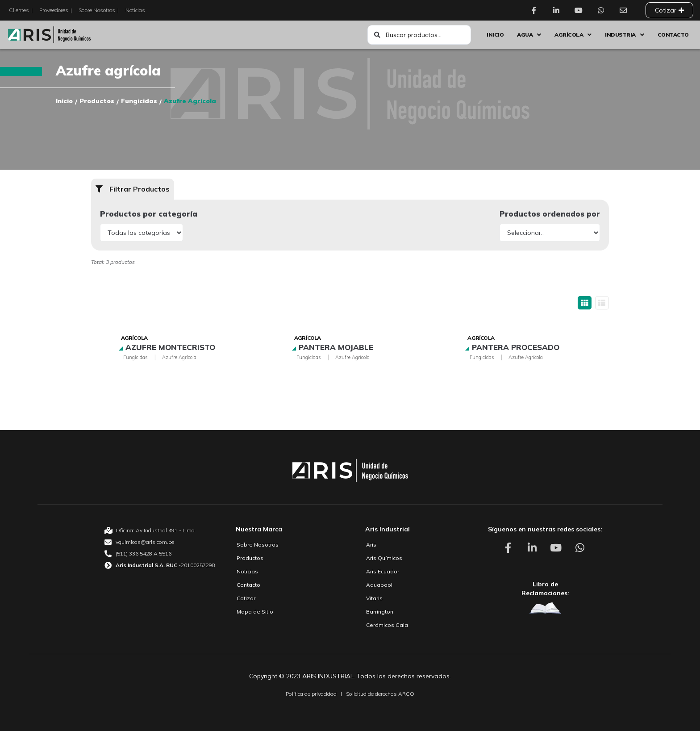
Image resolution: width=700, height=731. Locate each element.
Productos (97, 101)
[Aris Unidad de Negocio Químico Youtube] (581, 10)
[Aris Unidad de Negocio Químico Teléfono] (160, 554)
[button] (133, 189)
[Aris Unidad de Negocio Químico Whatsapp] (603, 10)
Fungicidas (139, 101)
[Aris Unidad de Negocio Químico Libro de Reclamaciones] (545, 608)
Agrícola (134, 338)
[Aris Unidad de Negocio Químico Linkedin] (558, 10)
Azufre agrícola (179, 357)
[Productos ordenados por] (550, 233)
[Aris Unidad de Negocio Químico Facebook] (536, 10)
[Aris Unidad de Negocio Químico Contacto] (625, 10)
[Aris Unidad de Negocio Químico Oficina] (160, 530)
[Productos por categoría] (142, 233)
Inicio (64, 101)
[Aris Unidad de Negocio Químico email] (160, 542)
